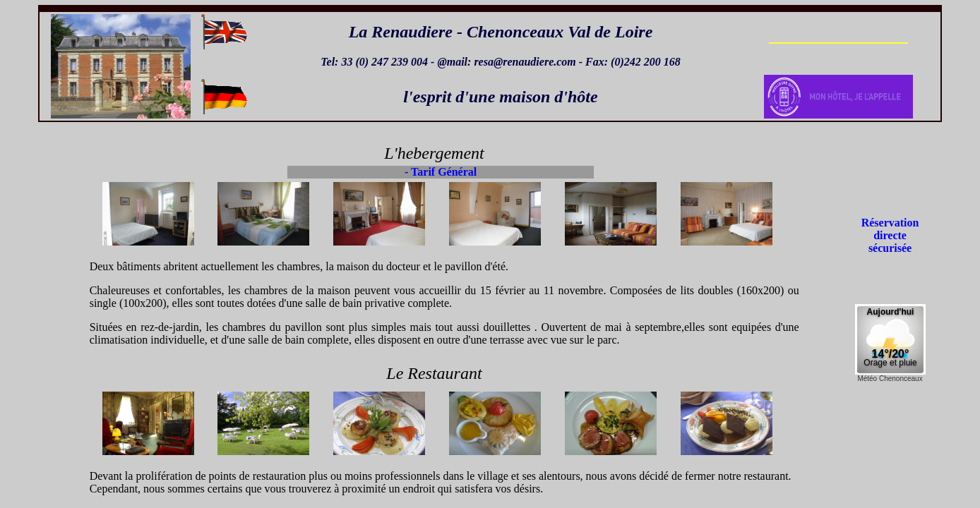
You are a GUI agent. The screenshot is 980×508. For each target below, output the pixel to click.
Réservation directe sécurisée (890, 235)
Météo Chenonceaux (890, 379)
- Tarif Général (441, 172)
